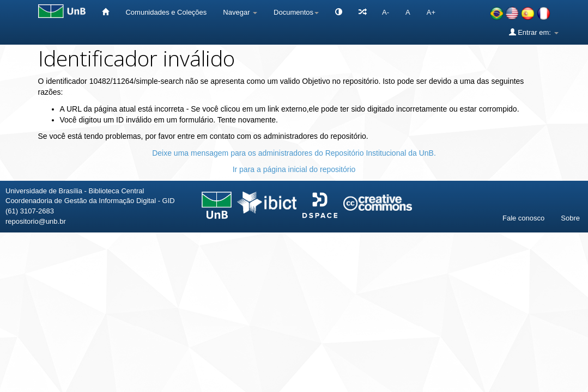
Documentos (296, 12)
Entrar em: (534, 32)
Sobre (570, 218)
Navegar (240, 12)
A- (386, 12)
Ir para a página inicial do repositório (294, 169)
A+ (431, 12)
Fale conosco (523, 218)
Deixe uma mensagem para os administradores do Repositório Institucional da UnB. (294, 153)
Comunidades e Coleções (166, 12)
